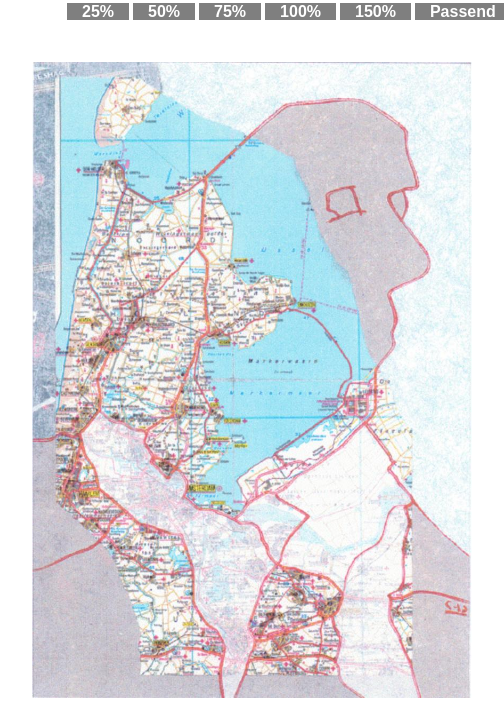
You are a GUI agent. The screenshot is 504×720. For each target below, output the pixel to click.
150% (375, 11)
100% (300, 11)
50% (164, 11)
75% (230, 11)
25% (98, 11)
